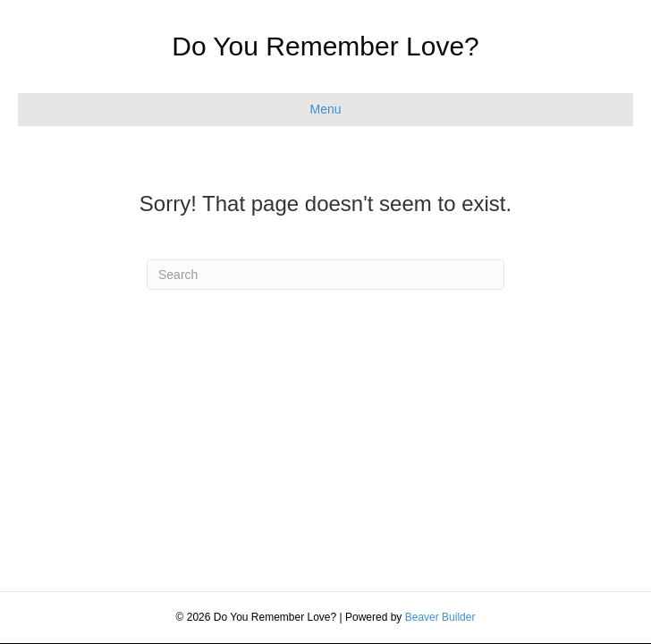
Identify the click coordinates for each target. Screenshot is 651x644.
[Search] (325, 275)
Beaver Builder (440, 617)
